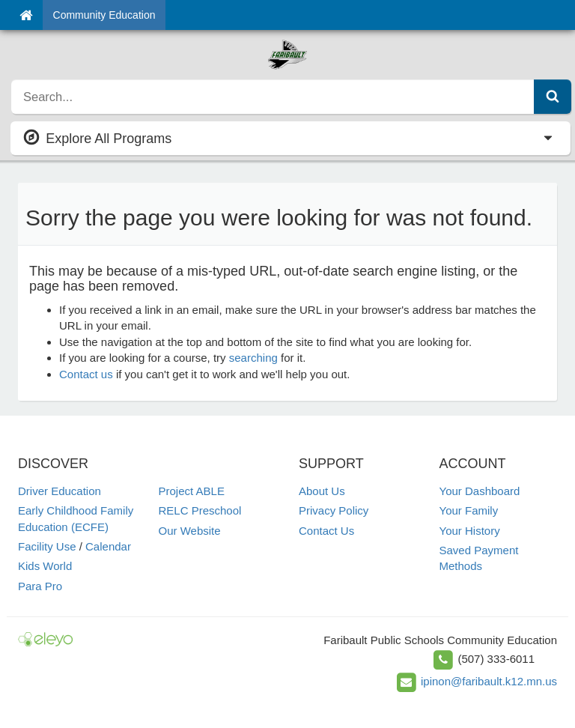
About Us (322, 491)
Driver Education (60, 491)
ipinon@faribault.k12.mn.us (489, 681)
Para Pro (40, 586)
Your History (470, 531)
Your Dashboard (480, 491)
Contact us (86, 374)
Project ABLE (192, 491)
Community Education (104, 15)
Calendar (108, 546)
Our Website (190, 531)
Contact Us (326, 531)
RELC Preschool (200, 510)
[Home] (26, 15)
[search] (273, 97)
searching (253, 358)
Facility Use (47, 546)
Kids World (45, 566)
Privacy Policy (334, 510)
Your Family (469, 510)
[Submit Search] (553, 97)
